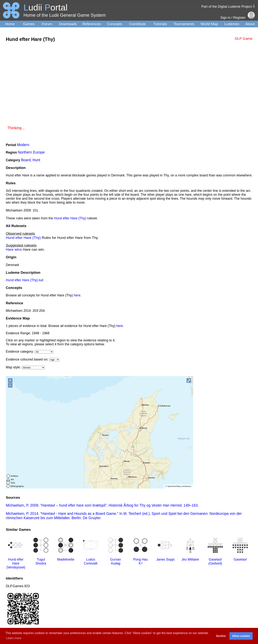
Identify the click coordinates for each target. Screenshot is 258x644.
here (77, 295)
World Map (209, 24)
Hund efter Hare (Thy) (70, 218)
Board (26, 160)
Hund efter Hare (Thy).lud (24, 280)
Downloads (68, 24)
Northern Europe (31, 152)
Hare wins (14, 249)
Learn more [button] (14, 638)
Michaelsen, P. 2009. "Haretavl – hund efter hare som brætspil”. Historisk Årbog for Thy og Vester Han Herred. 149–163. (102, 505)
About (250, 24)
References (92, 24)
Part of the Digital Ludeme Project (227, 7)
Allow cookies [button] (241, 636)
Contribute (137, 24)
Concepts (115, 24)
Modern (23, 145)
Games (29, 24)
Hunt (36, 160)
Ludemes (232, 24)
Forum (47, 24)
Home (10, 24)
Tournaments (184, 24)
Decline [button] (221, 636)
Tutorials (160, 24)
